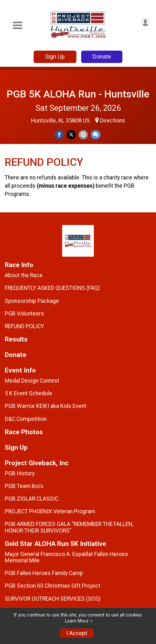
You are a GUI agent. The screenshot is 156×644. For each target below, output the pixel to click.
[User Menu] (145, 22)
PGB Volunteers (24, 314)
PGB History (20, 473)
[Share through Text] (96, 135)
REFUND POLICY (24, 326)
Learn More (77, 621)
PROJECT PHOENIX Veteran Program (50, 511)
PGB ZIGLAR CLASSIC (32, 499)
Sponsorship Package (32, 301)
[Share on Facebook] (59, 135)
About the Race (24, 275)
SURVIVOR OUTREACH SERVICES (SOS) (53, 599)
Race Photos (24, 432)
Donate (102, 56)
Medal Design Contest (32, 381)
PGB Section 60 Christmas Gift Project (52, 586)
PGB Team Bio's (24, 486)
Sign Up (55, 56)
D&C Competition (26, 419)
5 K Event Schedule (29, 393)
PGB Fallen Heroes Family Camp (44, 573)
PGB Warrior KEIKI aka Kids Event (45, 406)
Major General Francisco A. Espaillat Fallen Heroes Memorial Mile (66, 557)
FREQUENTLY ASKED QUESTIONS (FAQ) (52, 288)
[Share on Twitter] (71, 135)
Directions (113, 121)
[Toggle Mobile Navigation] (17, 25)
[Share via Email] (83, 135)
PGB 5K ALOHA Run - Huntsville (78, 94)
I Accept (77, 633)
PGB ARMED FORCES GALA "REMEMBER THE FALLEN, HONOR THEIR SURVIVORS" (69, 527)
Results (16, 339)
